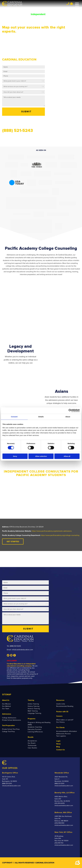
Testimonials (32, 746)
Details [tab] (41, 417)
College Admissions (9, 718)
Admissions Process (63, 734)
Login (58, 741)
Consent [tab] (14, 417)
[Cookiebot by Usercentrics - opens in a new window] (70, 411)
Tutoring (31, 700)
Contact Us (61, 750)
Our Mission (6, 704)
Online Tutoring (33, 704)
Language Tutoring (34, 713)
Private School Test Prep (11, 729)
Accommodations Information (67, 731)
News (58, 744)
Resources (60, 700)
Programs (32, 719)
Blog (58, 747)
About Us (6, 700)
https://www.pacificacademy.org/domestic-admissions (52, 531)
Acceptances (32, 741)
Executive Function (35, 729)
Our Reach (32, 743)
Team (71, 4)
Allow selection (41, 456)
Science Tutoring (34, 709)
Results (31, 737)
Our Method (6, 706)
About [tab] (68, 417)
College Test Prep (8, 732)
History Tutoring (34, 706)
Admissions (7, 714)
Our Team (6, 709)
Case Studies (32, 748)
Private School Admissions (12, 720)
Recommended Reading (65, 706)
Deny (15, 456)
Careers (59, 716)
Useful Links (61, 704)
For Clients (60, 728)
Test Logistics (61, 736)
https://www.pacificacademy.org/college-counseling (60, 535)
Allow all (67, 456)
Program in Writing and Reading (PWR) (39, 724)
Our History (60, 722)
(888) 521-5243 (15, 646)
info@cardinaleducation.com (22, 650)
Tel (68, 4)
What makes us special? (65, 720)
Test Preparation (8, 726)
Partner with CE (62, 712)
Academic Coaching (35, 727)
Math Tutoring (33, 711)
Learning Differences (35, 732)
